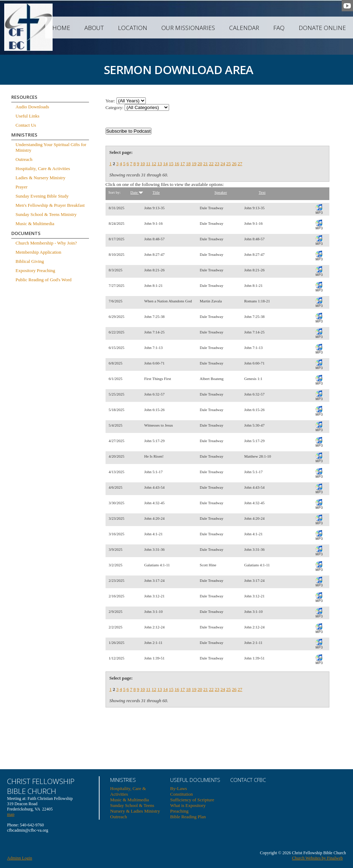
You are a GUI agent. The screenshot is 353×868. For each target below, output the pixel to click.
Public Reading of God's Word (44, 280)
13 (160, 164)
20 (200, 164)
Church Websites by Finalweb (317, 858)
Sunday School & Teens (132, 805)
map (11, 814)
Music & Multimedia (35, 224)
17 (183, 164)
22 (211, 164)
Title (156, 192)
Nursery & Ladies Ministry (135, 811)
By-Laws (179, 788)
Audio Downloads (32, 107)
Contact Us (26, 125)
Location (133, 28)
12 (154, 164)
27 (240, 164)
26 (234, 164)
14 (165, 164)
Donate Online (322, 28)
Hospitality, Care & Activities (43, 168)
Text (262, 192)
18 (188, 164)
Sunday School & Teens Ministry (46, 214)
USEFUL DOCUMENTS (195, 780)
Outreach (24, 159)
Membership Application (38, 252)
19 (194, 164)
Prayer (22, 187)
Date (137, 192)
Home (61, 28)
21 (206, 164)
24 (223, 164)
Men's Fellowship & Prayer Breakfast (50, 205)
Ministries (123, 780)
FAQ (279, 28)
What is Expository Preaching (188, 808)
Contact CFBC (248, 780)
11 (148, 164)
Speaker (220, 192)
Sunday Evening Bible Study (42, 196)
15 (171, 164)
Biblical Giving (30, 261)
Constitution (181, 794)
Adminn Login (20, 858)
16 (177, 164)
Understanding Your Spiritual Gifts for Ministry (51, 147)
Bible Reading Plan (188, 817)
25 (229, 164)
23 (217, 164)
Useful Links (28, 116)
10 (142, 164)
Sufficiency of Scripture (192, 800)
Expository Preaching (35, 270)
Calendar (244, 28)
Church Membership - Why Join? (46, 243)
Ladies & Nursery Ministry (40, 178)
